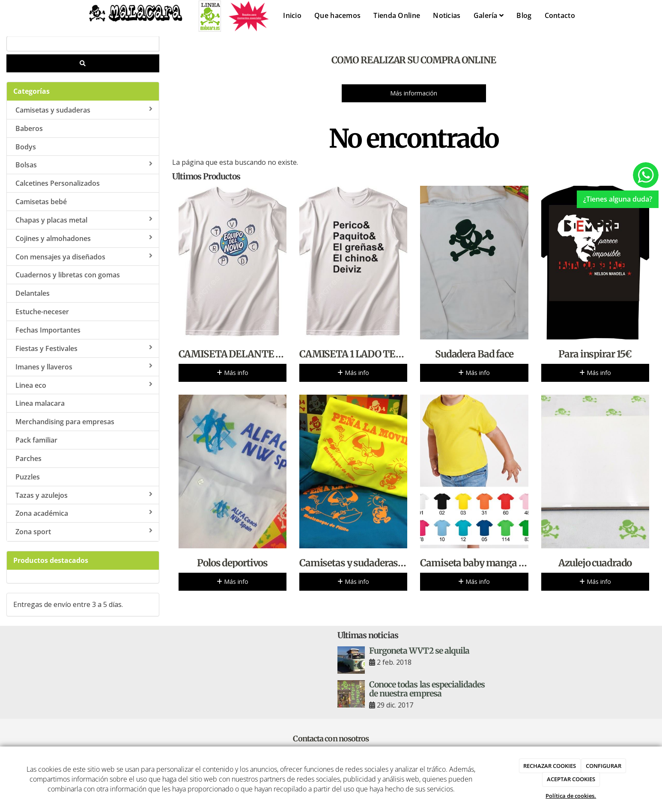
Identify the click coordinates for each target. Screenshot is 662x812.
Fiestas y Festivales (84, 348)
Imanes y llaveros (84, 367)
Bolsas (84, 165)
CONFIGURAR (604, 766)
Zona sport (84, 532)
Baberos (29, 128)
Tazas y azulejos (84, 495)
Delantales (33, 293)
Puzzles (28, 477)
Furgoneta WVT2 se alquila (419, 651)
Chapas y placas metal (84, 220)
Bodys (26, 147)
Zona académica (84, 513)
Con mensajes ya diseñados (84, 257)
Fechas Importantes (48, 330)
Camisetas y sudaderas (84, 110)
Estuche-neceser (42, 312)
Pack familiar (36, 440)
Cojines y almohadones (84, 238)
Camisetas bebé (41, 202)
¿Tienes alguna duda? (618, 199)
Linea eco (84, 385)
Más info (233, 373)
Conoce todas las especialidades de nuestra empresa (427, 689)
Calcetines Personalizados (58, 183)
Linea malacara (40, 403)
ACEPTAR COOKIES (571, 779)
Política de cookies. (571, 796)
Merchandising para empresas (65, 422)
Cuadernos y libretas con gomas (68, 275)
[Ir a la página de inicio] (128, 18)
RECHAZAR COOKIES (550, 766)
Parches (28, 458)
